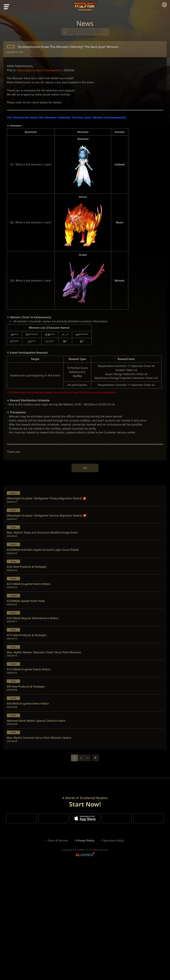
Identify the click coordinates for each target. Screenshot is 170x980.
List (85, 521)
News (85, 27)
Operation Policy (118, 951)
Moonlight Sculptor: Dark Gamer (85, 7)
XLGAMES (85, 968)
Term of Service (54, 951)
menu (7, 7)
